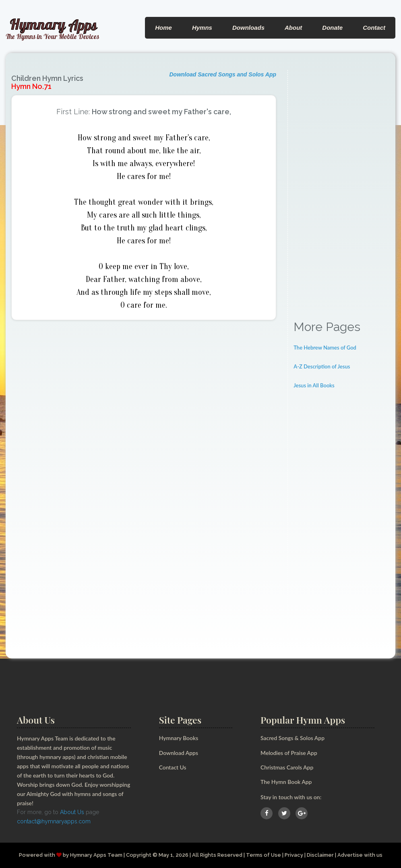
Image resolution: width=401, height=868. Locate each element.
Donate (332, 28)
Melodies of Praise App (289, 753)
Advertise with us (360, 855)
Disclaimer (320, 855)
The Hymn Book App (286, 782)
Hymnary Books (179, 738)
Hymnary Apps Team (96, 855)
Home (163, 28)
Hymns (202, 28)
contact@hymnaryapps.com (54, 821)
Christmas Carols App (287, 767)
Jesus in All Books (314, 385)
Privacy (294, 855)
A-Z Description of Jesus (322, 366)
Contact (374, 28)
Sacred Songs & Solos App (293, 738)
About (293, 28)
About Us (72, 812)
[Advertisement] (342, 191)
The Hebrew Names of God (325, 348)
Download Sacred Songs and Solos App (223, 74)
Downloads (248, 28)
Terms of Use (263, 855)
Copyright (138, 855)
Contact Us (173, 767)
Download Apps (179, 753)
